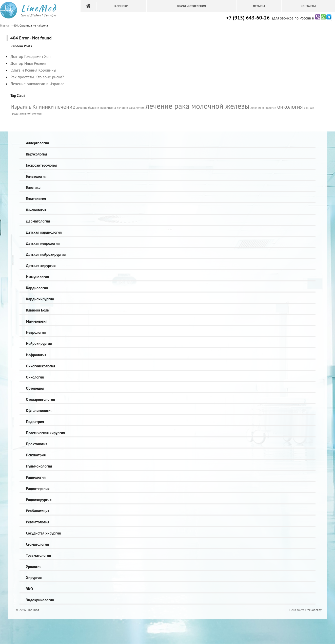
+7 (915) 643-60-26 (248, 18)
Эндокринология (40, 600)
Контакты (308, 6)
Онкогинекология (40, 366)
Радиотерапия (38, 489)
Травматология (38, 555)
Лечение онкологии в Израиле (37, 84)
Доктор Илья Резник (28, 63)
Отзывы (259, 6)
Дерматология (38, 221)
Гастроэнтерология (41, 165)
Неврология (36, 332)
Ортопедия (35, 388)
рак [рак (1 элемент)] (306, 108)
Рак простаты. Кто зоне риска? (37, 77)
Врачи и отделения (191, 6)
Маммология (37, 321)
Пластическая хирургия (45, 433)
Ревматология (37, 522)
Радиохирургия (39, 500)
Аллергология (37, 143)
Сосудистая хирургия (43, 533)
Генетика (33, 187)
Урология (34, 567)
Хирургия (34, 578)
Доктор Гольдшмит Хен (30, 56)
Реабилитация (38, 511)
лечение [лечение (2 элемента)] (65, 107)
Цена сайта (297, 610)
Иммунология (37, 277)
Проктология (36, 444)
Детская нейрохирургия (46, 254)
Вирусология (36, 154)
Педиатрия (35, 422)
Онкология (35, 377)
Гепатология (36, 199)
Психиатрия (36, 455)
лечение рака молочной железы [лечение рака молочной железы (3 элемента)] (198, 106)
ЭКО (29, 589)
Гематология (36, 176)
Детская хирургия (41, 266)
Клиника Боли (37, 310)
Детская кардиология (44, 232)
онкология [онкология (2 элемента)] (290, 107)
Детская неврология (43, 243)
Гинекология (36, 210)
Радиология (36, 477)
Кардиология (37, 288)
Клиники (121, 6)
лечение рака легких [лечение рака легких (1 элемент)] (131, 108)
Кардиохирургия (40, 299)
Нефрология (36, 355)
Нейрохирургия (39, 343)
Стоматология (37, 544)
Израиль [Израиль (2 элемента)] (21, 107)
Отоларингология (40, 399)
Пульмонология (39, 466)
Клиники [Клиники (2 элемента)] (43, 107)
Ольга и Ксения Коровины (33, 70)
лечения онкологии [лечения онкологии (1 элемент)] (263, 108)
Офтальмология (39, 410)
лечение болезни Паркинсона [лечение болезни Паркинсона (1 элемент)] (96, 108)
